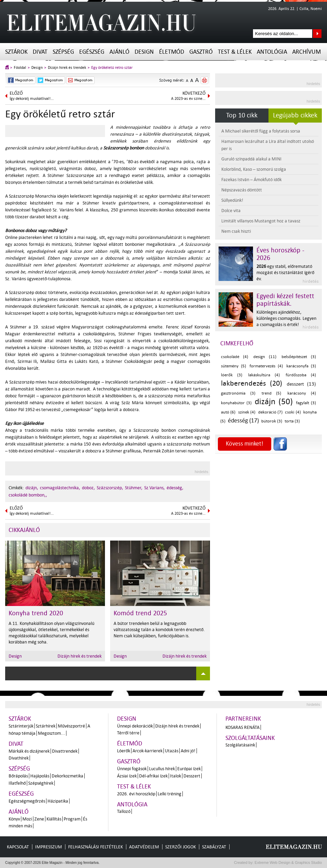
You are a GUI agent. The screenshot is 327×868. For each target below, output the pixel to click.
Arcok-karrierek (147, 751)
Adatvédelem (144, 847)
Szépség (63, 52)
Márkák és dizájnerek (29, 751)
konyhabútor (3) (236, 403)
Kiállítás (54, 819)
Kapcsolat (18, 847)
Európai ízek (189, 769)
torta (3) (292, 421)
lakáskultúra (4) (264, 375)
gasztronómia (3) (238, 393)
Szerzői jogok (181, 847)
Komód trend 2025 (140, 613)
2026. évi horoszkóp (136, 794)
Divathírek (19, 758)
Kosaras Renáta (242, 727)
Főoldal (20, 68)
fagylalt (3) (306, 403)
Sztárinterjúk (21, 726)
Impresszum (49, 847)
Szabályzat (214, 847)
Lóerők (124, 751)
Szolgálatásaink (240, 745)
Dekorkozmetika (67, 776)
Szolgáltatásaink (250, 738)
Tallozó (124, 811)
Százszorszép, (110, 488)
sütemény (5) (234, 366)
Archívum (307, 52)
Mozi (27, 819)
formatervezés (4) (266, 366)
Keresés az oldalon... (317, 34)
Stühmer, (134, 488)
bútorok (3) (272, 421)
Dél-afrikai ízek (153, 776)
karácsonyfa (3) (301, 366)
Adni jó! (188, 751)
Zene (39, 819)
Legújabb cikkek (295, 115)
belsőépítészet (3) (299, 357)
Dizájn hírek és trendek (67, 68)
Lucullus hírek (162, 769)
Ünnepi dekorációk (135, 726)
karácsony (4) (302, 393)
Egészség (92, 52)
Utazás (172, 751)
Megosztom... (51, 733)
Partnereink (243, 719)
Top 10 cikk (242, 115)
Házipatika (58, 801)
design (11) (265, 357)
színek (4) (247, 412)
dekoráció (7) (270, 412)
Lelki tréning (170, 794)
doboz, (88, 488)
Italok (176, 776)
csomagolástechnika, (60, 488)
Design (144, 52)
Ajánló (119, 52)
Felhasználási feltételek (96, 847)
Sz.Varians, (155, 488)
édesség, (175, 488)
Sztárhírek (46, 726)
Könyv (14, 819)
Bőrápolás (18, 776)
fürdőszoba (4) (301, 375)
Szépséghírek (41, 783)
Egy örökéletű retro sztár (112, 68)
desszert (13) (301, 384)
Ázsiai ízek (127, 776)
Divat (40, 52)
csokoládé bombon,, (28, 495)
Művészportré (71, 726)
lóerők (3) (232, 375)
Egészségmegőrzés (27, 801)
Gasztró (201, 52)
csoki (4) (293, 412)
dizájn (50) (274, 402)
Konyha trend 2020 (36, 613)
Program (72, 819)
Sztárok (16, 52)
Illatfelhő (17, 783)
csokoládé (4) (235, 357)
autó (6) (228, 412)
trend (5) (272, 393)
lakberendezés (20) (252, 383)
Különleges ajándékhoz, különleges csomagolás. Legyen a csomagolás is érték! (286, 318)
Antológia (272, 52)
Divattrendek (65, 751)
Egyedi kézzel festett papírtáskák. (285, 300)
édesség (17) (243, 421)
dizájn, (32, 488)
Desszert (192, 776)
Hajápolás (40, 776)
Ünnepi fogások (132, 769)
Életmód (172, 52)
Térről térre (128, 733)
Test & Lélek (235, 52)
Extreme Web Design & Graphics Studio (288, 862)
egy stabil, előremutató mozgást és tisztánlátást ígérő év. (285, 273)
